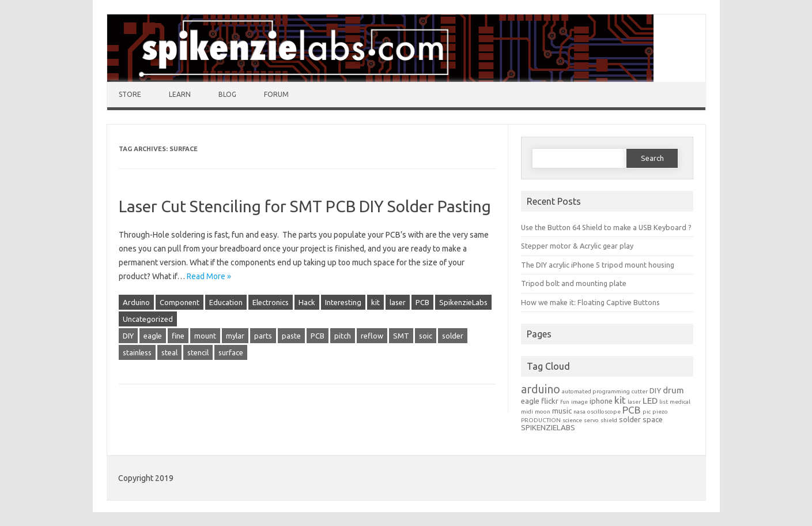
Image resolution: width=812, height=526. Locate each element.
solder (453, 336)
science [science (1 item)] (572, 420)
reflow (372, 336)
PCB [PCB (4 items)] (632, 410)
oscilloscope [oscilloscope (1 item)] (604, 412)
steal (169, 352)
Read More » (209, 276)
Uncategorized (148, 319)
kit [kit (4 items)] (620, 400)
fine (178, 336)
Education (226, 302)
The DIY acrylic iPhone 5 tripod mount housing (598, 265)
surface (231, 352)
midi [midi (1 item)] (527, 412)
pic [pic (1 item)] (647, 412)
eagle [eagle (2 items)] (530, 401)
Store (130, 94)
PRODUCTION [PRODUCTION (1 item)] (541, 420)
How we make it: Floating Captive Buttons (590, 302)
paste (291, 336)
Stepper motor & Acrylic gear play (577, 246)
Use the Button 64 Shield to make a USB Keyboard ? (606, 227)
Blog (227, 94)
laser (398, 302)
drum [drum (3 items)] (673, 390)
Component (180, 302)
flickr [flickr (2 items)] (550, 401)
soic (426, 336)
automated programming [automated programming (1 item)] (596, 391)
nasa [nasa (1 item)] (579, 412)
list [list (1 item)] (664, 402)
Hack (307, 302)
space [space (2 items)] (653, 420)
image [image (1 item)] (579, 402)
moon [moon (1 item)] (543, 412)
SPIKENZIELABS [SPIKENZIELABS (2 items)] (548, 428)
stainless (137, 352)
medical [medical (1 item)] (680, 402)
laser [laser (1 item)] (634, 402)
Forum (276, 94)
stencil (198, 352)
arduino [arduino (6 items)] (541, 389)
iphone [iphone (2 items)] (601, 401)
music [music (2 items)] (562, 411)
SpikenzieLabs (463, 302)
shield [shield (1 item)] (609, 420)
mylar (235, 336)
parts (263, 336)
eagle (153, 336)
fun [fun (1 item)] (565, 402)
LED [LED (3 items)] (650, 401)
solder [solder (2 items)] (630, 420)
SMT (401, 336)
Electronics (271, 302)
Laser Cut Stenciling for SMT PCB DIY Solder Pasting (305, 206)
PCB (422, 302)
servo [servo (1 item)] (591, 420)
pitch (343, 336)
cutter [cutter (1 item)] (640, 391)
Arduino (136, 302)
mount (205, 336)
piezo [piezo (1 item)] (660, 412)
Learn (180, 94)
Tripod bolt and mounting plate (574, 283)
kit (375, 302)
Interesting (343, 302)
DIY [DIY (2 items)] (655, 391)
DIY (128, 336)
